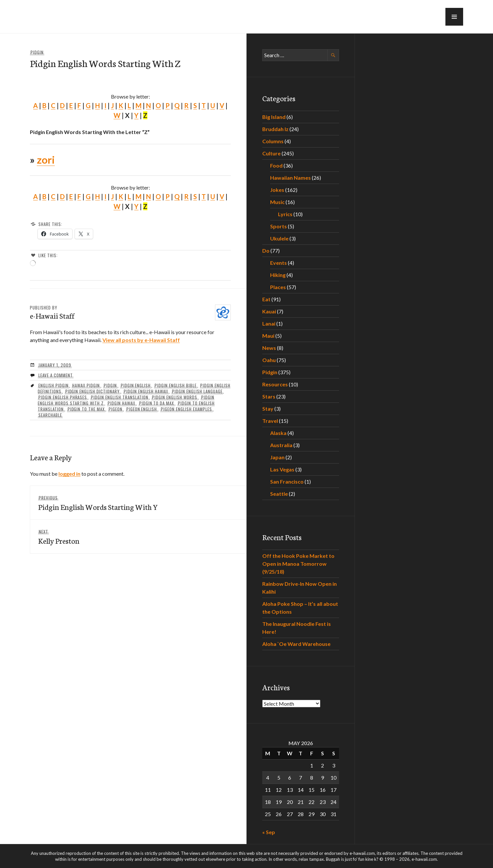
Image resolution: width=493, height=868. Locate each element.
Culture (271, 153)
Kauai (269, 311)
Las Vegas (282, 469)
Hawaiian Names (290, 178)
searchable (50, 415)
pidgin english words (175, 397)
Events (279, 263)
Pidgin (37, 52)
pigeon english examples (186, 409)
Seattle (279, 494)
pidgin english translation (119, 397)
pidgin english (136, 385)
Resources (275, 384)
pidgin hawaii (121, 403)
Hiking (278, 275)
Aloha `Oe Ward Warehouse (296, 644)
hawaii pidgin (86, 385)
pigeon (116, 409)
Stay (268, 409)
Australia (281, 445)
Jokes (277, 190)
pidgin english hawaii (146, 391)
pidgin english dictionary (93, 391)
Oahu (269, 360)
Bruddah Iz (275, 129)
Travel (270, 421)
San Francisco (287, 481)
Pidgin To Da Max (157, 403)
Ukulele (279, 238)
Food (276, 165)
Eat (266, 299)
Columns (273, 141)
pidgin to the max (86, 409)
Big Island (274, 117)
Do (266, 251)
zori (46, 160)
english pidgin (54, 385)
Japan (277, 457)
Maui (268, 336)
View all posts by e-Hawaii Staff (141, 340)
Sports (279, 226)
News (269, 348)
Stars (269, 396)
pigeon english (142, 409)
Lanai (269, 323)
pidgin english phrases (63, 397)
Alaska (278, 433)
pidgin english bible (176, 385)
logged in (69, 474)
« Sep (269, 832)
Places (278, 287)
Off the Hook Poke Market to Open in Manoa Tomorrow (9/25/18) (298, 564)
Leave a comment (56, 375)
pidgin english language (197, 391)
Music (277, 202)
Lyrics (285, 214)
